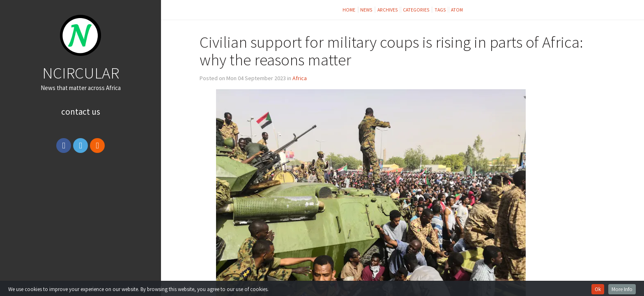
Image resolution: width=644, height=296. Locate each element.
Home (349, 10)
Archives (388, 10)
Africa (300, 78)
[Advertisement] (80, 219)
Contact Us (81, 112)
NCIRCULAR (81, 73)
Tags (440, 10)
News (366, 10)
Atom (457, 10)
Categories (416, 10)
